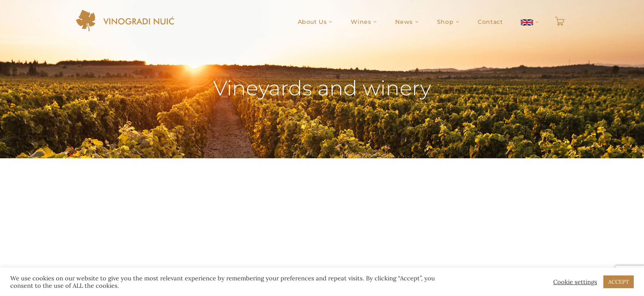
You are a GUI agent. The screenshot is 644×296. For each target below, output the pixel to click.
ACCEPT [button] (619, 282)
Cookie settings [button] (575, 282)
